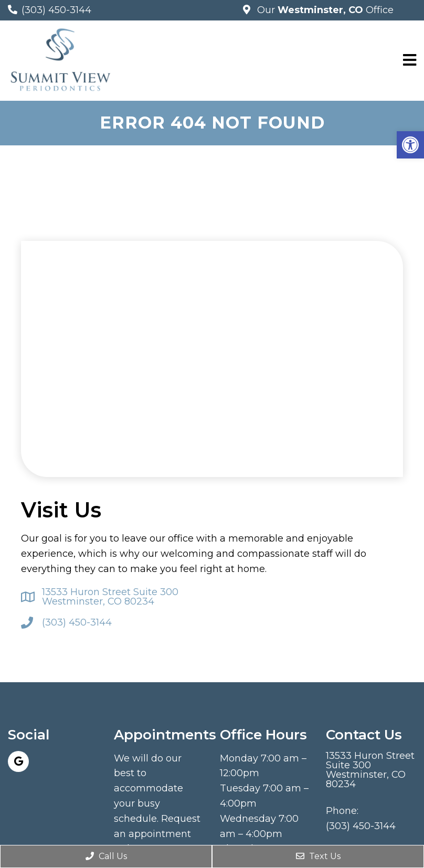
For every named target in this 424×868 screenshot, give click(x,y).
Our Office (324, 10)
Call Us (106, 856)
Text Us (318, 856)
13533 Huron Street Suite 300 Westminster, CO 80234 (110, 597)
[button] (410, 145)
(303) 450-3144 (56, 10)
